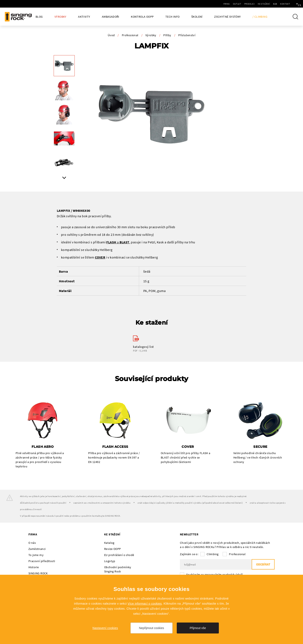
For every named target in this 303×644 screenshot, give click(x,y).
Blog (39, 17)
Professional (130, 35)
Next (64, 178)
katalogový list (143, 347)
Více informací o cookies (145, 604)
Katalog (109, 543)
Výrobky (60, 17)
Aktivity (84, 17)
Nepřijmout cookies (151, 628)
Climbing (213, 554)
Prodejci (235, 4)
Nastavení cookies (105, 628)
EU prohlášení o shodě (119, 555)
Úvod (111, 35)
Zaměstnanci (37, 549)
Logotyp (110, 561)
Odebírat (263, 565)
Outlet (223, 4)
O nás (32, 543)
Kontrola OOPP (142, 17)
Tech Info (173, 17)
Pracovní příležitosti (42, 561)
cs (293, 4)
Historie (34, 567)
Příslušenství (187, 35)
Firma (212, 4)
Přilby (167, 35)
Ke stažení (250, 4)
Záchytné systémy (227, 17)
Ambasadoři (111, 17)
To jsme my (36, 555)
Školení (197, 17)
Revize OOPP (112, 549)
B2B (261, 4)
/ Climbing (260, 17)
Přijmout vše (198, 628)
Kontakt (271, 4)
